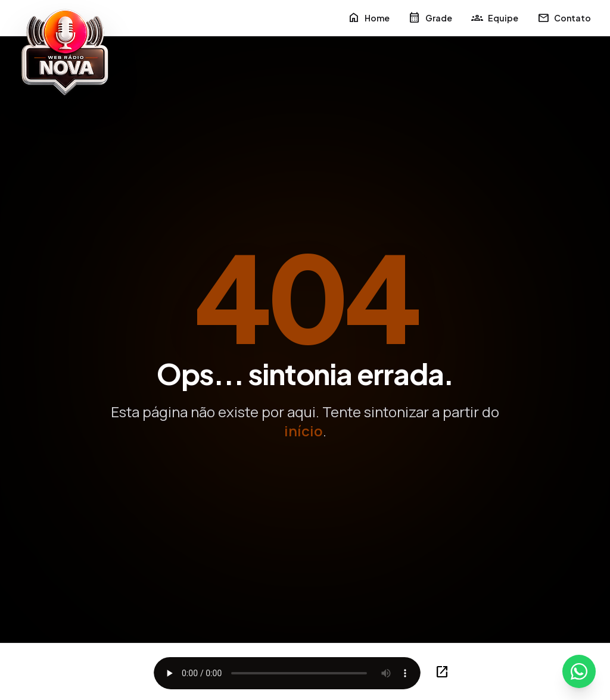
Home (369, 18)
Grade (430, 18)
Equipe (495, 18)
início (304, 431)
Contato (564, 18)
